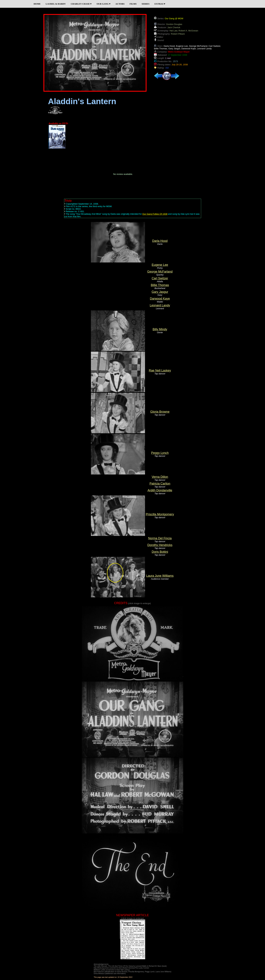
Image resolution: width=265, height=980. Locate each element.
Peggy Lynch (160, 453)
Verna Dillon (160, 477)
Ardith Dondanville (160, 490)
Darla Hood (160, 241)
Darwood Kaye (160, 299)
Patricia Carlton (160, 484)
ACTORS (120, 4)
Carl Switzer (160, 278)
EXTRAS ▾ (160, 4)
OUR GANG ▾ (103, 4)
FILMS (133, 4)
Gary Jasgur (160, 292)
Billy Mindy (160, 329)
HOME (37, 4)
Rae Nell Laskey (160, 370)
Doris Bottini (160, 552)
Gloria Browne (160, 412)
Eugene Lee (160, 265)
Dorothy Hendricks (160, 545)
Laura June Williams (160, 576)
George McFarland (160, 272)
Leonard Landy (160, 305)
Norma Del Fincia (160, 538)
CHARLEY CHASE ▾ (81, 4)
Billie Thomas (160, 285)
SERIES (146, 4)
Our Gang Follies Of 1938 (155, 214)
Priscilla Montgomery (160, 514)
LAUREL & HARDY (56, 4)
